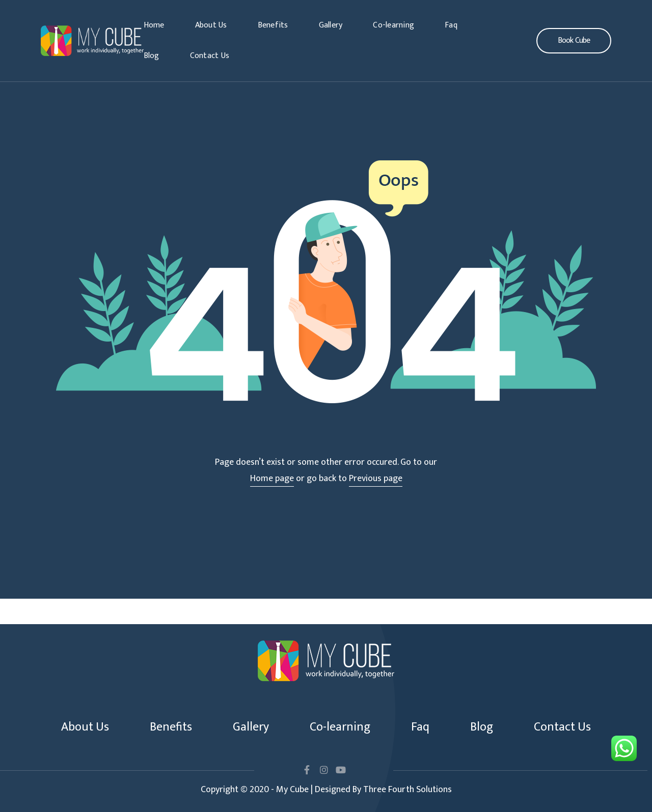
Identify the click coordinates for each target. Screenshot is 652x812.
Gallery (331, 25)
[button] (574, 41)
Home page (272, 479)
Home (154, 25)
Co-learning (393, 25)
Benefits (273, 25)
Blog (152, 56)
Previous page (376, 479)
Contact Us (210, 56)
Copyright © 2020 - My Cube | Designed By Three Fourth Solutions (326, 790)
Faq (451, 25)
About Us (211, 25)
